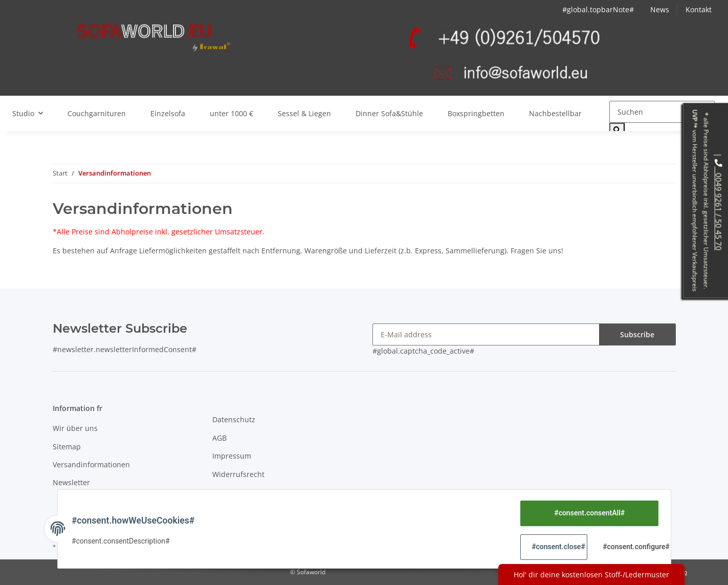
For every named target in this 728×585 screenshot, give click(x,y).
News (660, 9)
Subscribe (637, 334)
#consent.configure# (629, 547)
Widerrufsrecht (238, 474)
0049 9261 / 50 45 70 (719, 204)
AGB (219, 438)
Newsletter (71, 482)
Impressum (232, 456)
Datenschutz (234, 419)
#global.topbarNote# (598, 9)
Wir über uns (75, 428)
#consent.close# (558, 547)
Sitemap (67, 447)
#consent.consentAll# (587, 513)
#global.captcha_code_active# (423, 351)
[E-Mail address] (486, 334)
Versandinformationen (91, 464)
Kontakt (699, 9)
